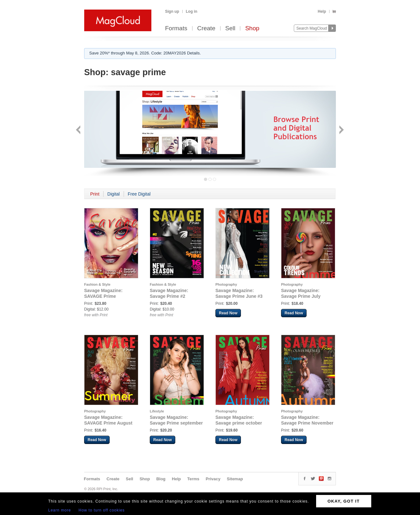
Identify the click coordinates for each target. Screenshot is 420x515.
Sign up (172, 11)
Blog (161, 479)
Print (95, 194)
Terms (193, 479)
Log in (192, 11)
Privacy (213, 479)
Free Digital (139, 194)
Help (322, 11)
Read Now (228, 313)
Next (341, 130)
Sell (230, 29)
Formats (176, 29)
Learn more (59, 510)
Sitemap (235, 479)
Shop (252, 29)
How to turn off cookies (102, 510)
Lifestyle (157, 411)
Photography (226, 284)
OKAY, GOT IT (344, 501)
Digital (114, 194)
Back (79, 130)
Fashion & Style (97, 284)
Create (206, 29)
